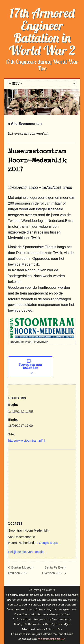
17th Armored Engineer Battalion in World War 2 (42, 32)
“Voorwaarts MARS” (52, 639)
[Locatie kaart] (42, 482)
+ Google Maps (47, 543)
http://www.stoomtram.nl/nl (27, 441)
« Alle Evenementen (25, 124)
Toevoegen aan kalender (30, 367)
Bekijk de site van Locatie (26, 552)
